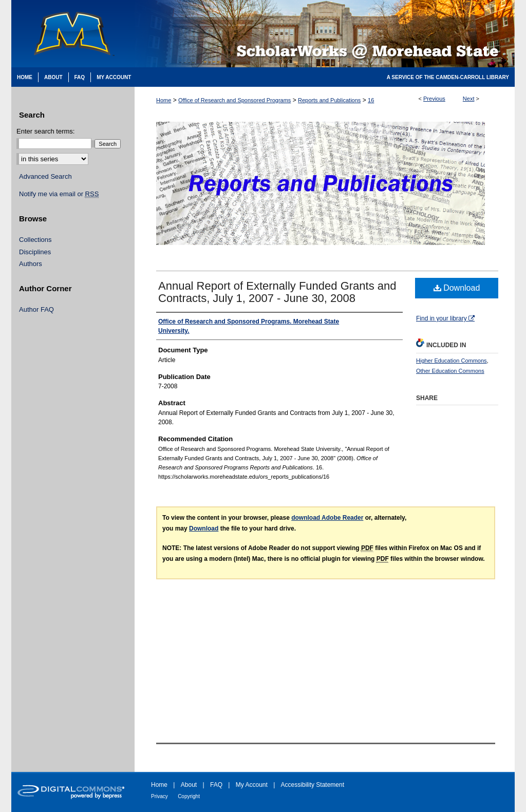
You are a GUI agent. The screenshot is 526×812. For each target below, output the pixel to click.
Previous (434, 99)
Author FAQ (36, 309)
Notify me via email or (59, 194)
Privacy (159, 796)
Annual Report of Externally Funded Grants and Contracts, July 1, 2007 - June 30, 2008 (277, 292)
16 (371, 100)
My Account (252, 785)
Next (469, 99)
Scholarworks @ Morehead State (325, 34)
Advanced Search (45, 176)
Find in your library (445, 318)
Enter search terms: (45, 131)
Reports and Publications (329, 100)
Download (457, 288)
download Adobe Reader (327, 518)
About (189, 785)
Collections (35, 240)
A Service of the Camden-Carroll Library (448, 77)
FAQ (216, 785)
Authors (31, 264)
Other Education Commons (450, 371)
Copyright (189, 796)
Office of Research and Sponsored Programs (234, 100)
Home (164, 100)
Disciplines (35, 252)
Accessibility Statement (313, 785)
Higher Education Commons (452, 361)
